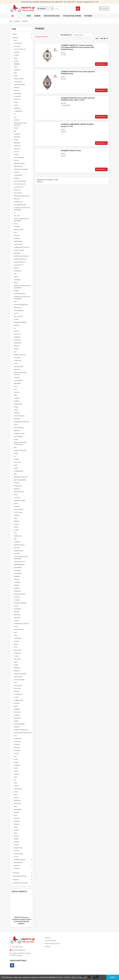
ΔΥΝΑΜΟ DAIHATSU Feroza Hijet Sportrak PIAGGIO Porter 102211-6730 (78, 99)
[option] (22, 911)
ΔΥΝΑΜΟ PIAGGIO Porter (71, 151)
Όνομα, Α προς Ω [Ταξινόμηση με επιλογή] (79, 35)
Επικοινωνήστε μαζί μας (52, 943)
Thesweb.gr (37, 977)
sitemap (47, 946)
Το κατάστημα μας (51, 941)
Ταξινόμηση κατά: (66, 35)
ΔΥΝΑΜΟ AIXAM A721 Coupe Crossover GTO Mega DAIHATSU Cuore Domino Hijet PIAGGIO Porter (78, 47)
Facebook (12, 965)
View (97, 38)
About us (48, 938)
